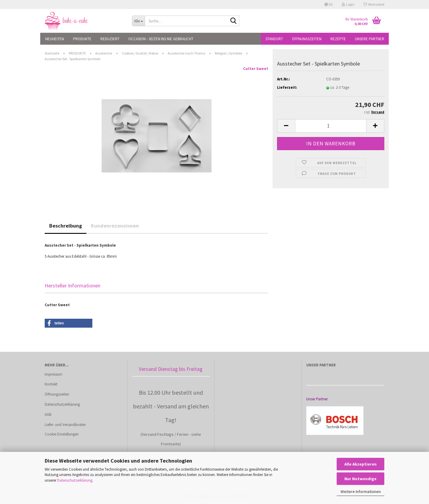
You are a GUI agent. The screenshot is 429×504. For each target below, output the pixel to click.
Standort (274, 39)
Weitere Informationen (361, 491)
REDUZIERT (110, 39)
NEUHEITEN (55, 39)
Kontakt (51, 384)
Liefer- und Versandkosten (65, 425)
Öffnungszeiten (307, 39)
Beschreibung (66, 226)
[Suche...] (138, 21)
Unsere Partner (370, 39)
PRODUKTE (82, 39)
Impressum (53, 374)
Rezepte (338, 39)
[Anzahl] (331, 126)
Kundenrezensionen (115, 226)
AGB (48, 414)
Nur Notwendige (360, 479)
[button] (329, 4)
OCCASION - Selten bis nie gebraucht (161, 39)
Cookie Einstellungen (62, 434)
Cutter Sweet (256, 69)
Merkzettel (374, 4)
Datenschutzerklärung (75, 480)
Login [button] (348, 4)
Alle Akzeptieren (360, 464)
